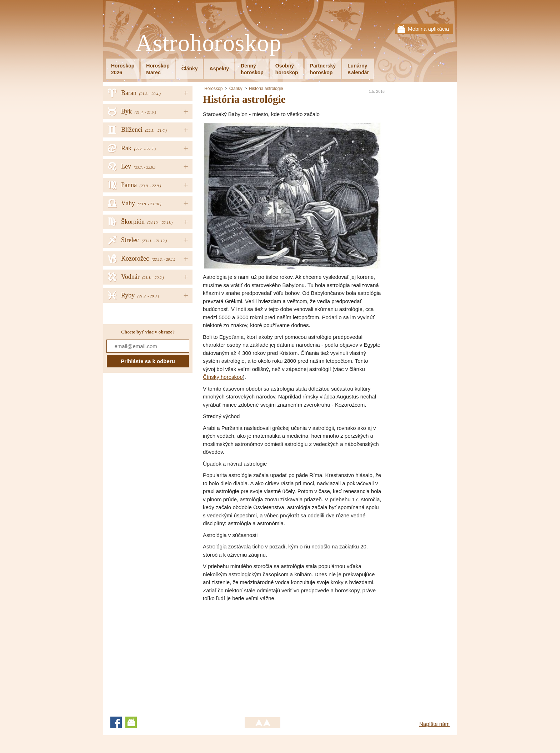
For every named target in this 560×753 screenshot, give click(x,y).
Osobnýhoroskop (287, 69)
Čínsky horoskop (223, 377)
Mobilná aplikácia (428, 29)
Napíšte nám (434, 724)
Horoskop (213, 89)
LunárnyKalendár (358, 69)
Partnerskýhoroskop (323, 69)
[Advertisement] (263, 656)
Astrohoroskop (208, 43)
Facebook (116, 722)
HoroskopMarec (158, 69)
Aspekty (219, 69)
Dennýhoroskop (252, 69)
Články (190, 69)
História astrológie (266, 89)
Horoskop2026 (123, 69)
